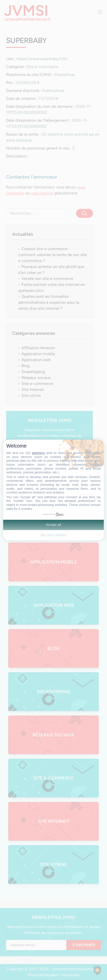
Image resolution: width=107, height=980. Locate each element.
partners (38, 453)
